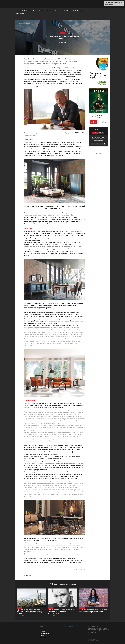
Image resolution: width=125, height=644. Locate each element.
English (71, 627)
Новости (18, 11)
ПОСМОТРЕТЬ (103, 122)
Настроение (81, 11)
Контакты (42, 631)
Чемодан (29, 11)
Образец (69, 11)
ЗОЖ (74, 11)
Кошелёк (41, 11)
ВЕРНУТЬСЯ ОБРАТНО (24, 24)
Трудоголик (49, 11)
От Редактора (20, 14)
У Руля (56, 11)
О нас (41, 629)
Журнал (101, 133)
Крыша (35, 11)
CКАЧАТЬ (94, 122)
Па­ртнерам (43, 638)
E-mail (95, 133)
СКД (23, 11)
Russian (66, 627)
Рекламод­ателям (44, 636)
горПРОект (99, 153)
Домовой (62, 11)
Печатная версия (44, 633)
